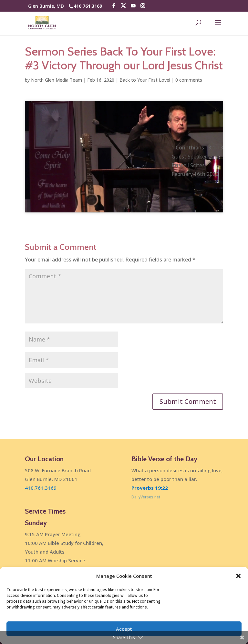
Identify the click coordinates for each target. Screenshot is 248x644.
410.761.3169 (88, 6)
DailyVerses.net (146, 497)
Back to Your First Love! (145, 80)
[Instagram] (143, 6)
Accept (124, 629)
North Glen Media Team (57, 80)
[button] (238, 576)
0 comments (189, 80)
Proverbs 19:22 (150, 488)
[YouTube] (133, 6)
